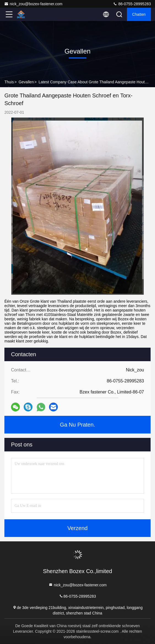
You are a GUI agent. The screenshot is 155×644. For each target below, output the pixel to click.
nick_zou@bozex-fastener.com (33, 4)
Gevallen (26, 82)
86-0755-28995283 (132, 4)
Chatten (139, 14)
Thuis (9, 82)
